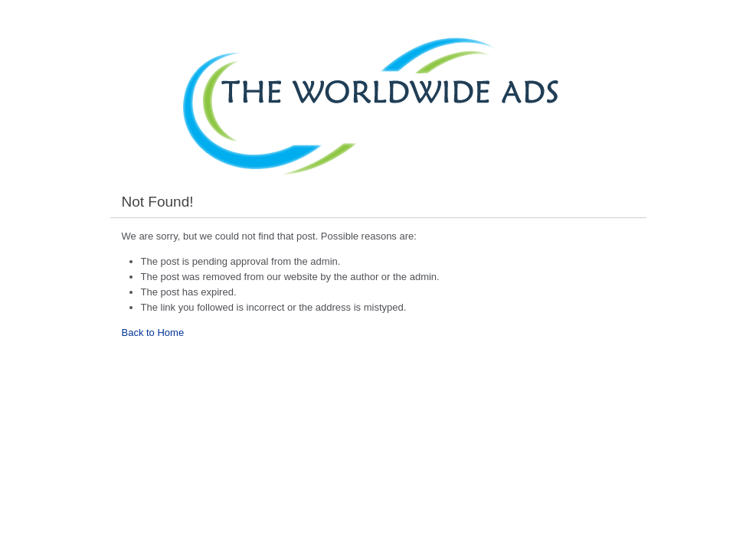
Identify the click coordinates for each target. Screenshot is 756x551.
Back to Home (153, 333)
